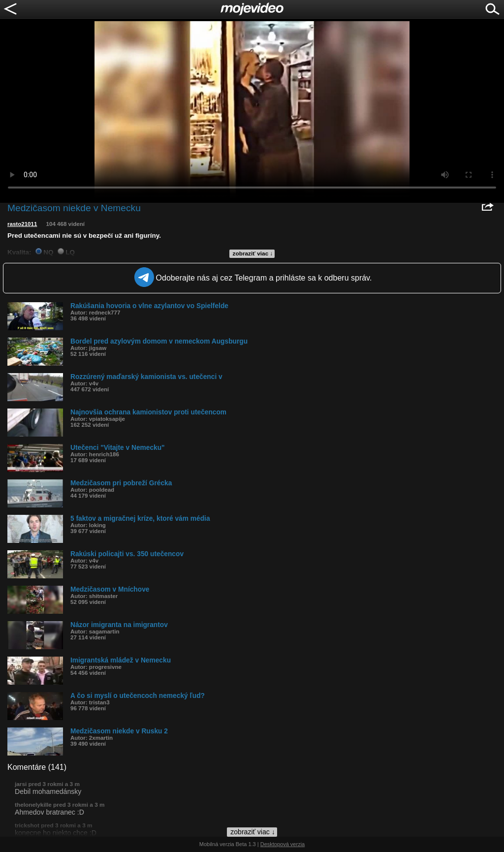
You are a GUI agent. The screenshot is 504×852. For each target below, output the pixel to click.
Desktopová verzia (283, 844)
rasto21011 (22, 224)
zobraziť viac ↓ (253, 253)
